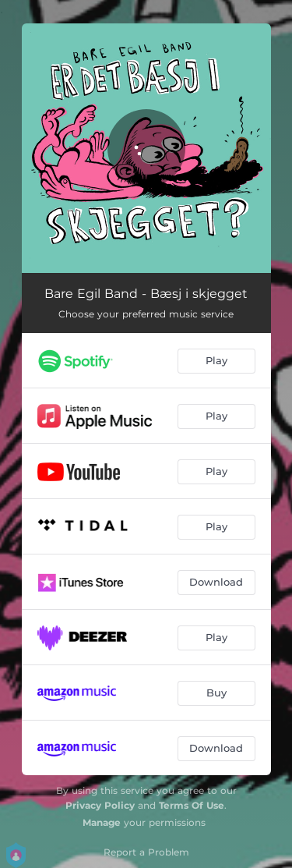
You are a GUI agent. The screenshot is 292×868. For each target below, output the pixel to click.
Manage (102, 822)
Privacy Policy (100, 805)
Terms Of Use (192, 805)
